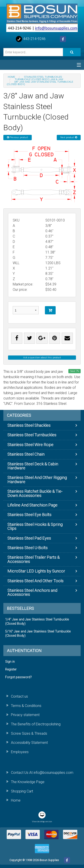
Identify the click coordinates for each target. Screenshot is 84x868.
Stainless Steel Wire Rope (30, 445)
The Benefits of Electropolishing (36, 724)
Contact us (19, 696)
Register (11, 669)
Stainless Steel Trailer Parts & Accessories (34, 559)
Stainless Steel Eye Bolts (29, 515)
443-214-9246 (30, 39)
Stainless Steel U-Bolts (27, 548)
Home (16, 800)
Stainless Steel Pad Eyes (29, 538)
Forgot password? (18, 677)
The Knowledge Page (28, 782)
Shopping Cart (22, 791)
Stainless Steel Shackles (29, 425)
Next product (69, 137)
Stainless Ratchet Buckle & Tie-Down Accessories (35, 493)
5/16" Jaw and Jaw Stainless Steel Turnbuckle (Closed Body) (38, 634)
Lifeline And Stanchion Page (32, 505)
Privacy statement (25, 715)
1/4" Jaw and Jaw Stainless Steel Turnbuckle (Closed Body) (37, 622)
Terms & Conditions (26, 706)
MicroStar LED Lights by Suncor (36, 571)
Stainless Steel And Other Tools (35, 581)
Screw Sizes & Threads (29, 733)
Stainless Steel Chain (26, 454)
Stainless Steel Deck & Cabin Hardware (33, 466)
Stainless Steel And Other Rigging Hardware (37, 480)
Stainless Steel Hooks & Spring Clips (35, 526)
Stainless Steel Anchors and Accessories (32, 592)
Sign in (10, 662)
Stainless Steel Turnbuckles (32, 435)
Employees (20, 752)
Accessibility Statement (29, 743)
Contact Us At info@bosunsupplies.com (42, 773)
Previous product (18, 137)
